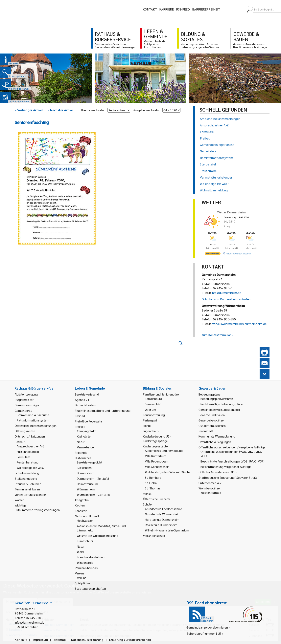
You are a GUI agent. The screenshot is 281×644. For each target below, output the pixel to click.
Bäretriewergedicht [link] (90, 462)
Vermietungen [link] (86, 447)
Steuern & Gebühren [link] (28, 484)
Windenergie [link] (85, 562)
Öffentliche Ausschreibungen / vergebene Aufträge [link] (232, 447)
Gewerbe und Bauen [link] (212, 415)
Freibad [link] (80, 416)
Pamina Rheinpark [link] (87, 568)
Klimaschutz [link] (85, 541)
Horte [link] (147, 426)
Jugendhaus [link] (151, 431)
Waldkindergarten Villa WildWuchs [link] (168, 472)
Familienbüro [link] (153, 399)
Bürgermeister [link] (24, 400)
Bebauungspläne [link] (210, 394)
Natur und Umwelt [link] (87, 516)
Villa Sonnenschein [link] (157, 467)
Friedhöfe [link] (81, 452)
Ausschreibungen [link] (28, 451)
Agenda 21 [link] (82, 400)
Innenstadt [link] (206, 431)
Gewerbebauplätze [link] (211, 420)
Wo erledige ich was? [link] (31, 468)
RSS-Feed (183, 9)
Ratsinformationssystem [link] (33, 420)
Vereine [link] (82, 578)
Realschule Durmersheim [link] (161, 525)
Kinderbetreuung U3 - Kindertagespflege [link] (157, 438)
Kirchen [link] (80, 505)
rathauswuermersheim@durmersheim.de (239, 324)
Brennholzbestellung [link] (91, 557)
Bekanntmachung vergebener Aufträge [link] (226, 467)
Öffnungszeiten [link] (25, 431)
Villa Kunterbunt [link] (156, 456)
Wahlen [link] (20, 500)
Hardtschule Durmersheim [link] (162, 519)
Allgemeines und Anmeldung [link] (164, 451)
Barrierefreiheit (206, 9)
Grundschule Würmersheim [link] (163, 514)
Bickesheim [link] (84, 468)
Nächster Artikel (61, 110)
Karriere (166, 9)
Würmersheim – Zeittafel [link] (93, 494)
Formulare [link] (23, 457)
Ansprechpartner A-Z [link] (30, 446)
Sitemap (60, 640)
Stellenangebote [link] (26, 478)
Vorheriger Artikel (29, 110)
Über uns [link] (151, 409)
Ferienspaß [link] (150, 420)
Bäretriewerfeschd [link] (87, 394)
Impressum (40, 640)
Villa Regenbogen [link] (157, 461)
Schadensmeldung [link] (27, 473)
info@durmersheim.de (226, 293)
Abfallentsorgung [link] (26, 394)
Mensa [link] (147, 494)
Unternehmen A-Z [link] (210, 483)
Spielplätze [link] (82, 583)
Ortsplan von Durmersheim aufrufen (226, 299)
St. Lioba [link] (151, 483)
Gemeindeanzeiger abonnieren (207, 627)
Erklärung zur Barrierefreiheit (130, 640)
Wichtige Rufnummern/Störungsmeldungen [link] (37, 507)
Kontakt (150, 9)
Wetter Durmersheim (232, 212)
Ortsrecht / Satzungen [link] (30, 436)
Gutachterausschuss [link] (212, 426)
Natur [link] (81, 442)
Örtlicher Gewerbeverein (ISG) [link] (218, 472)
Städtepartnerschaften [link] (90, 588)
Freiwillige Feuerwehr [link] (89, 421)
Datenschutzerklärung (87, 640)
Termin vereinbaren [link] (27, 489)
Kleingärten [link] (85, 436)
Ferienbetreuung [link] (154, 415)
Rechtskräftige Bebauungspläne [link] (222, 404)
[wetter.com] (213, 254)
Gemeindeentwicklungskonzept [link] (219, 409)
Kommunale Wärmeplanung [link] (217, 436)
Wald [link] (80, 552)
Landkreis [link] (81, 511)
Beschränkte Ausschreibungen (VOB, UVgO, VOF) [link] (233, 461)
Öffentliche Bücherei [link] (156, 499)
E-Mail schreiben (26, 627)
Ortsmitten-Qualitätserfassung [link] (98, 536)
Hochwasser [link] (85, 520)
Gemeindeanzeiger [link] (27, 405)
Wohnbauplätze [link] (209, 488)
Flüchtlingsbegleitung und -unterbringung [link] (103, 410)
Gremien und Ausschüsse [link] (33, 415)
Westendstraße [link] (211, 493)
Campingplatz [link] (86, 431)
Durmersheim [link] (86, 473)
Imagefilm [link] (82, 500)
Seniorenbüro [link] (154, 404)
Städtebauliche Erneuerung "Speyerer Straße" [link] (229, 477)
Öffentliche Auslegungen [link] (215, 442)
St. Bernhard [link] (153, 477)
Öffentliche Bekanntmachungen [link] (36, 426)
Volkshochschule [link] (154, 536)
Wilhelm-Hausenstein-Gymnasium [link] (167, 530)
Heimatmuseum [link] (87, 484)
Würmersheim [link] (86, 489)
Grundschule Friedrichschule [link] (164, 509)
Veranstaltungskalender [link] (30, 494)
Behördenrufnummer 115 (204, 633)
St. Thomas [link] (153, 488)
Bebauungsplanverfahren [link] (217, 399)
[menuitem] (227, 9)
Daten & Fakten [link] (85, 405)
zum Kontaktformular (216, 335)
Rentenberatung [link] (28, 462)
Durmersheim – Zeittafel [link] (93, 478)
